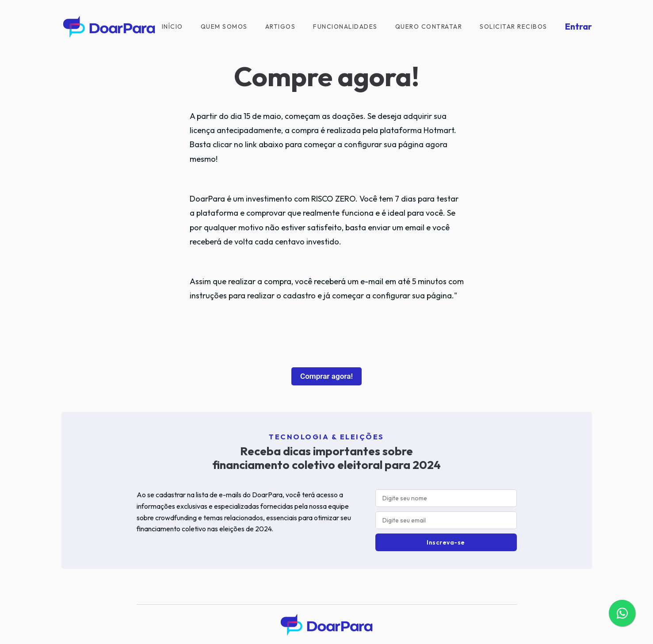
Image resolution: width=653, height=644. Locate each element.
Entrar (579, 26)
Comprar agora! (326, 376)
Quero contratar (429, 27)
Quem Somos (224, 27)
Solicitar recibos (514, 27)
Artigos (281, 27)
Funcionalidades (345, 27)
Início (172, 27)
